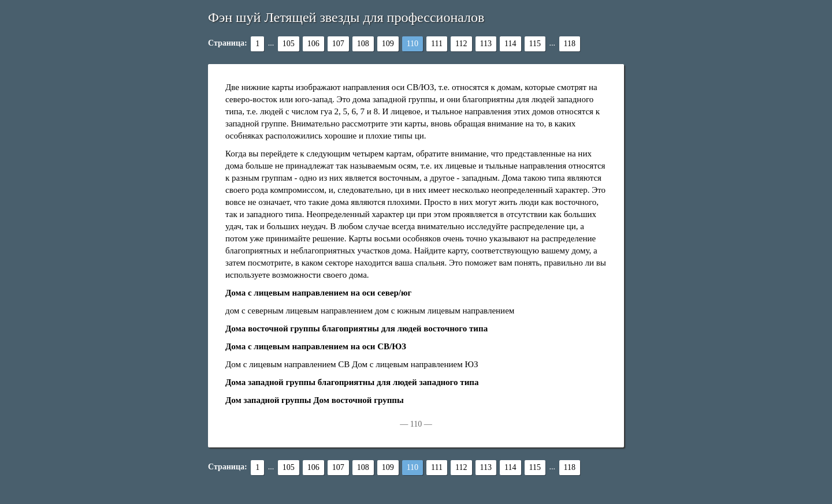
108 (363, 44)
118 (570, 44)
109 (388, 44)
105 (289, 44)
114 (510, 44)
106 (313, 44)
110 (413, 44)
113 (486, 44)
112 (461, 44)
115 (535, 44)
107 (338, 44)
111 (437, 44)
